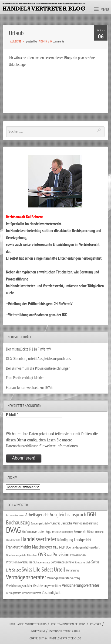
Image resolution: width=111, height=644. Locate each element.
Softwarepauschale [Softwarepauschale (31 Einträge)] (62, 562)
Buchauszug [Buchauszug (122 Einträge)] (18, 522)
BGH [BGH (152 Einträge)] (92, 514)
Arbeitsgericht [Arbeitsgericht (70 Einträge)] (37, 515)
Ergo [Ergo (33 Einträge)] (48, 531)
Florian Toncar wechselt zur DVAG (29, 387)
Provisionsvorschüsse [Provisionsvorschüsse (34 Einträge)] (19, 562)
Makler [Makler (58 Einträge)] (26, 547)
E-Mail (12, 415)
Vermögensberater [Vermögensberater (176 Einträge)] (26, 577)
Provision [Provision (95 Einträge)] (61, 554)
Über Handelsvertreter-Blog (28, 624)
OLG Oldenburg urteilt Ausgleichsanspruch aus (38, 359)
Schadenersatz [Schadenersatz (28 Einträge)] (42, 562)
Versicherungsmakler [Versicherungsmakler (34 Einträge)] (19, 586)
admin (43, 41)
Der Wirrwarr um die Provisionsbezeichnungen (38, 368)
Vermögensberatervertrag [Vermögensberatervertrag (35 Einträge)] (64, 578)
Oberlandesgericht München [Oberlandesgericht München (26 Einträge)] (22, 555)
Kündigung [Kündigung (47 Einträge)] (65, 540)
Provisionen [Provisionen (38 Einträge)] (78, 555)
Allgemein (17, 41)
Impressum (38, 631)
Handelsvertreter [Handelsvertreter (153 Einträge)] (38, 539)
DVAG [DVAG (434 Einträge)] (13, 530)
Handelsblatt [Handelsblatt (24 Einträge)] (13, 540)
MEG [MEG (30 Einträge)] (56, 547)
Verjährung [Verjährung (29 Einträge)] (72, 570)
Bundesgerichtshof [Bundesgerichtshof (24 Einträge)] (41, 523)
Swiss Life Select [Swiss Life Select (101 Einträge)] (37, 569)
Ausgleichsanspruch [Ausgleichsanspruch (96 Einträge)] (68, 514)
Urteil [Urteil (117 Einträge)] (60, 569)
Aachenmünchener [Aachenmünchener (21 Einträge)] (15, 515)
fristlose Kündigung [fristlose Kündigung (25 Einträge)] (63, 532)
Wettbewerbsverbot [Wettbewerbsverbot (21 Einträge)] (31, 593)
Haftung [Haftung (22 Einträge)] (99, 532)
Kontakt (96, 624)
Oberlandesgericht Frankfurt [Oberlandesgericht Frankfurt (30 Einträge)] (83, 547)
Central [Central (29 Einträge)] (55, 523)
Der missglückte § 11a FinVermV (28, 349)
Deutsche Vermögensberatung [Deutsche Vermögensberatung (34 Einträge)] (80, 523)
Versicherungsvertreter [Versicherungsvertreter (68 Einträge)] (81, 585)
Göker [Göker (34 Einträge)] (91, 531)
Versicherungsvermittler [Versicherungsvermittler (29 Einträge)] (47, 586)
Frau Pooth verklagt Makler (25, 378)
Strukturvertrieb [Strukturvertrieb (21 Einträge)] (83, 562)
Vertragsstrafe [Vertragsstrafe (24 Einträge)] (13, 593)
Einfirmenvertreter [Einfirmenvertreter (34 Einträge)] (33, 531)
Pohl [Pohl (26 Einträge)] (49, 555)
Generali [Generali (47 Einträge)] (80, 531)
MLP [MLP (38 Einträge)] (62, 547)
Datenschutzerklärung (22, 446)
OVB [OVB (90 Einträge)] (42, 554)
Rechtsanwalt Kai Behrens (68, 624)
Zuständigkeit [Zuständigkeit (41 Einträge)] (51, 592)
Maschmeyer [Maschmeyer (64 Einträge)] (42, 547)
